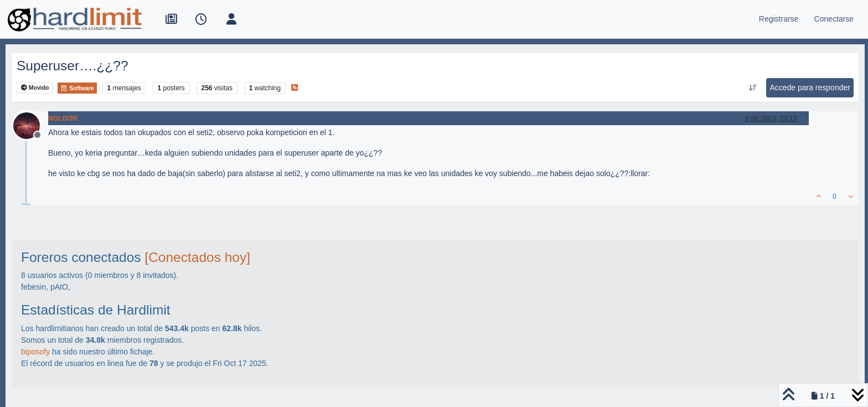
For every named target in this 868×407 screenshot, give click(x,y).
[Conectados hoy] (197, 257)
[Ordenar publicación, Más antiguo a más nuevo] (753, 88)
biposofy (35, 352)
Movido (35, 88)
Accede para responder (810, 87)
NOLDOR (63, 119)
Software (77, 88)
